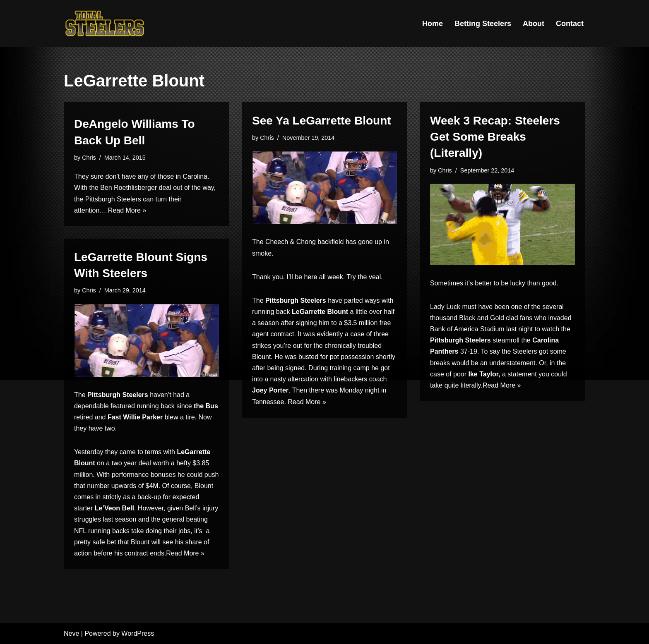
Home (433, 24)
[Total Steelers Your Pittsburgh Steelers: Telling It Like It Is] (105, 23)
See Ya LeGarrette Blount (322, 121)
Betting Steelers (483, 24)
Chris (89, 158)
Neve (71, 633)
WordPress (138, 633)
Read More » (127, 210)
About (534, 24)
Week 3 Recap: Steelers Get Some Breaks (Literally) (495, 137)
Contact (570, 24)
